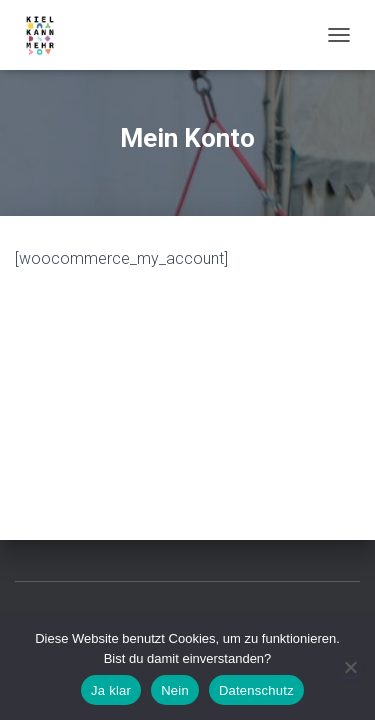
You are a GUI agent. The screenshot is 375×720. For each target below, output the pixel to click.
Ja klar (111, 690)
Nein (175, 690)
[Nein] (350, 667)
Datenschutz (256, 690)
